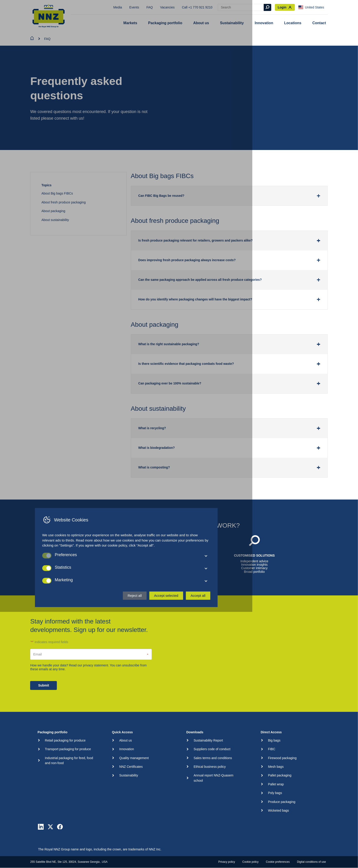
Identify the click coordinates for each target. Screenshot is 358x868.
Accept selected (219, 850)
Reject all (187, 850)
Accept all (251, 850)
